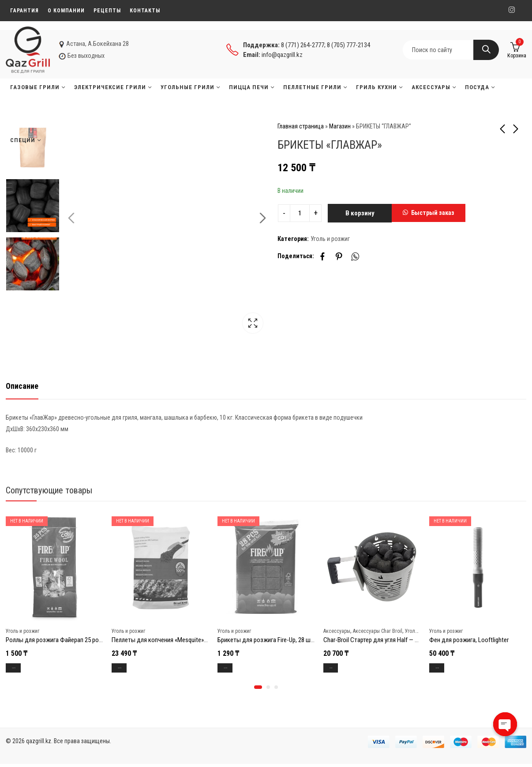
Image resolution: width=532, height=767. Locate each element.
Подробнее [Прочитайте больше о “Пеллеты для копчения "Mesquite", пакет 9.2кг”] (130, 668)
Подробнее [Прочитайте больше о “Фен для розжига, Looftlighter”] (447, 668)
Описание (22, 386)
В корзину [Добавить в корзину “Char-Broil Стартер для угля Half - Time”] (340, 668)
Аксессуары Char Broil (378, 631)
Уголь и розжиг (330, 239)
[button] (429, 213)
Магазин (340, 126)
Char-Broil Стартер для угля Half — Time (375, 640)
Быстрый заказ (433, 213)
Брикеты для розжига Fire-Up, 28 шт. (266, 640)
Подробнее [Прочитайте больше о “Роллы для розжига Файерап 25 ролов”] (24, 668)
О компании (66, 11)
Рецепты (107, 11)
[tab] (22, 386)
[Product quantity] (300, 213)
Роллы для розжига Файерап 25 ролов (57, 640)
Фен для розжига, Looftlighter (469, 640)
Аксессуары (337, 631)
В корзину (360, 213)
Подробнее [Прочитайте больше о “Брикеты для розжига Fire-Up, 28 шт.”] (236, 668)
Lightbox (246, 324)
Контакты (145, 11)
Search (486, 50)
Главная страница (301, 126)
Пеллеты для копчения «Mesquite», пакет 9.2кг (174, 640)
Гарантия (24, 11)
